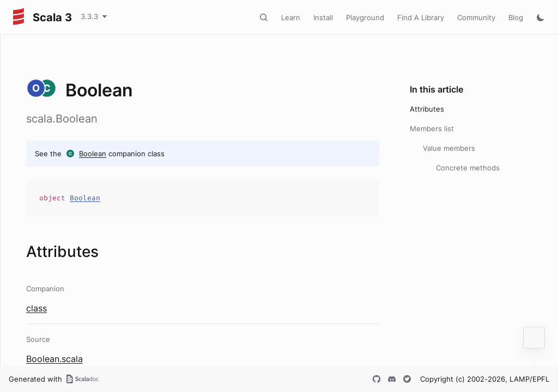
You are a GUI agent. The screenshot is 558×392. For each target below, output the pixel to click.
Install (323, 17)
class (37, 308)
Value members (449, 148)
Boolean (93, 154)
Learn (291, 17)
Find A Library (421, 17)
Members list (432, 128)
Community (476, 17)
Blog (516, 17)
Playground (365, 17)
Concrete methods (468, 168)
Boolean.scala (54, 359)
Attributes (427, 109)
